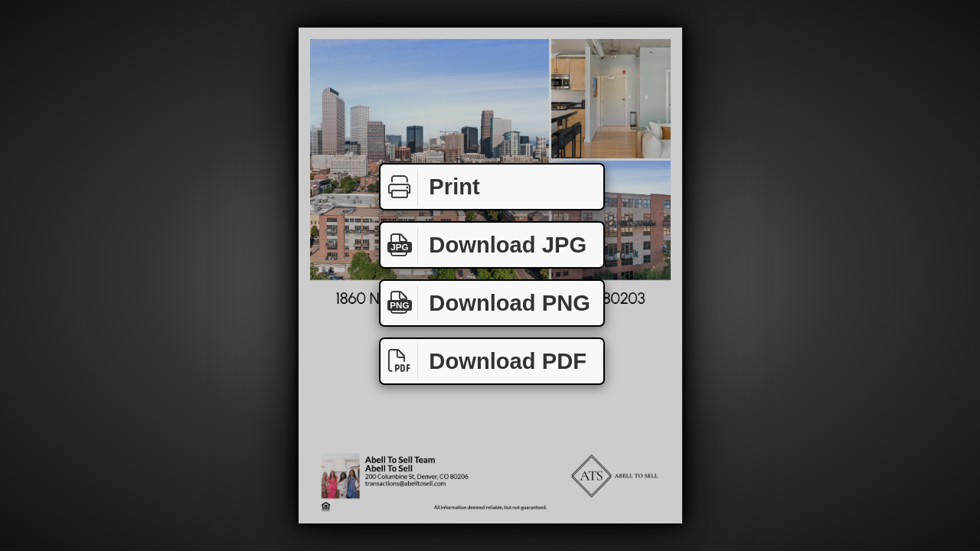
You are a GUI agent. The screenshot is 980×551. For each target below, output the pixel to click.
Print (430, 187)
